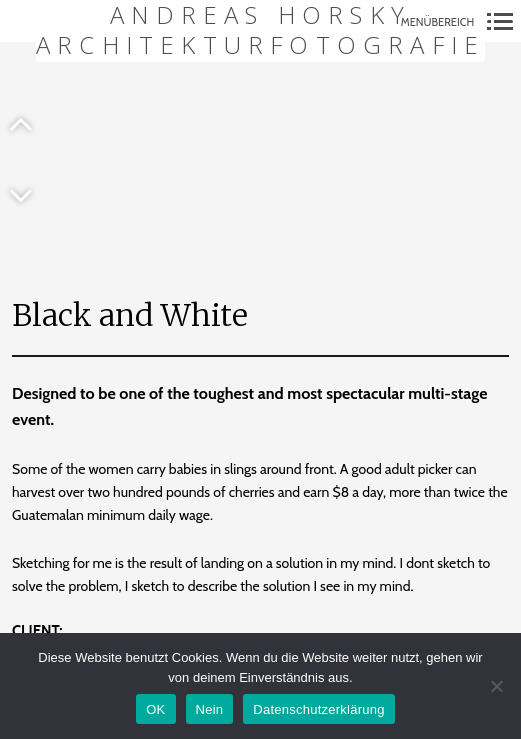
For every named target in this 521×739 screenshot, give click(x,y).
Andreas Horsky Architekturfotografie (260, 30)
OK (155, 709)
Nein (210, 709)
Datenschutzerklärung (318, 709)
